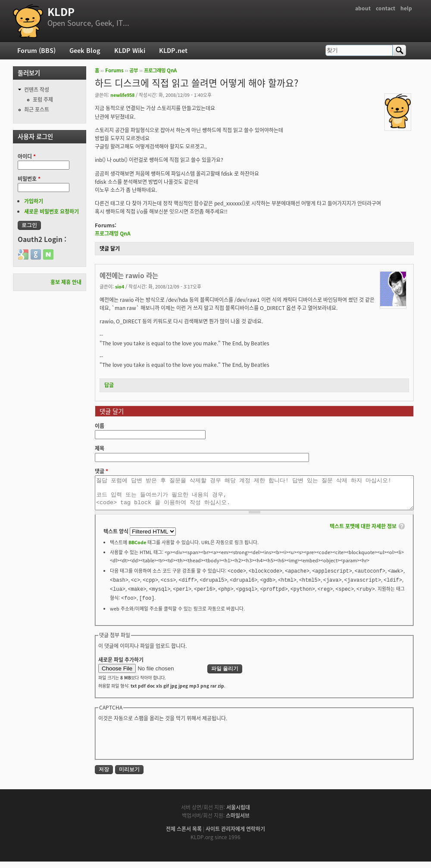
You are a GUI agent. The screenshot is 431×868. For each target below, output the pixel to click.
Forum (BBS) (36, 50)
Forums (114, 70)
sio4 (120, 286)
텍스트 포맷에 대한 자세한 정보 (363, 533)
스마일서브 (238, 822)
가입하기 (34, 201)
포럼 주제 (43, 99)
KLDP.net (173, 50)
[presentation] (164, 746)
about (363, 8)
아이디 (27, 156)
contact (386, 8)
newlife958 (122, 95)
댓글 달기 (110, 248)
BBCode (137, 549)
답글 (109, 385)
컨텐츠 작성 (37, 90)
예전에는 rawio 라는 (129, 275)
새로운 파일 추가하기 (121, 666)
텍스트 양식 (117, 538)
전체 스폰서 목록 (184, 835)
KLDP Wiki (130, 50)
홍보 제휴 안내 (66, 282)
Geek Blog (85, 50)
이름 (100, 426)
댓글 (102, 471)
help (406, 8)
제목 (100, 448)
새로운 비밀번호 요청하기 (52, 211)
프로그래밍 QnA (160, 70)
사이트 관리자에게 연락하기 (235, 835)
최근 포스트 (37, 109)
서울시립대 (238, 814)
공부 (134, 70)
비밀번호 (29, 179)
